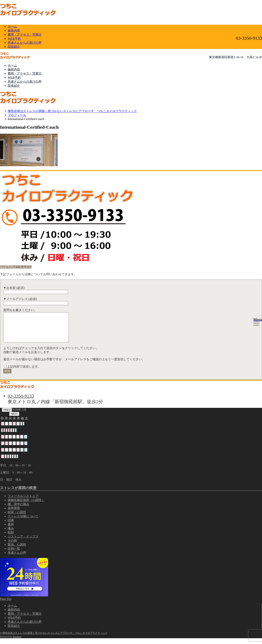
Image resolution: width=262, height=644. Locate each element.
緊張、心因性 (17, 550)
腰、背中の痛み (18, 510)
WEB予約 (14, 39)
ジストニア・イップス (23, 542)
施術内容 (14, 31)
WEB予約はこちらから (16, 267)
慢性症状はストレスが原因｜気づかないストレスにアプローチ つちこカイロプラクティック (72, 111)
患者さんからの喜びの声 (25, 43)
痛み (11, 534)
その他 (12, 546)
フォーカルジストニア (23, 502)
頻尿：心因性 (17, 518)
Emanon (17, 642)
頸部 (11, 538)
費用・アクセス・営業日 (25, 35)
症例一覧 (14, 554)
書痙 (11, 530)
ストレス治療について (23, 522)
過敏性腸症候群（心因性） (26, 506)
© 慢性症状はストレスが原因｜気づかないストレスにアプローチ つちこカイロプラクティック (54, 639)
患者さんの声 (17, 558)
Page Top (6, 605)
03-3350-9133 (21, 402)
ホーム (12, 26)
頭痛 (11, 526)
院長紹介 (14, 47)
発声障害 (14, 514)
